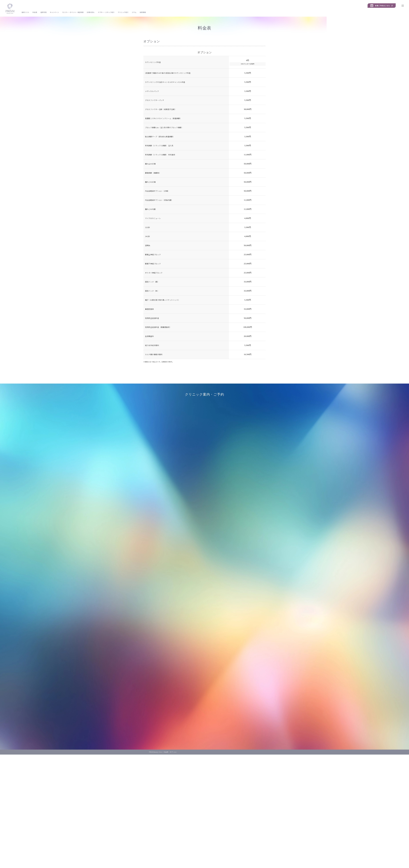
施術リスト (25, 12)
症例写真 (44, 12)
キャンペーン (54, 12)
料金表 (35, 12)
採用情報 (143, 12)
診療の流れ (91, 12)
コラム (134, 12)
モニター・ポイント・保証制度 (73, 12)
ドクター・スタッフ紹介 (106, 12)
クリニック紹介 (123, 12)
